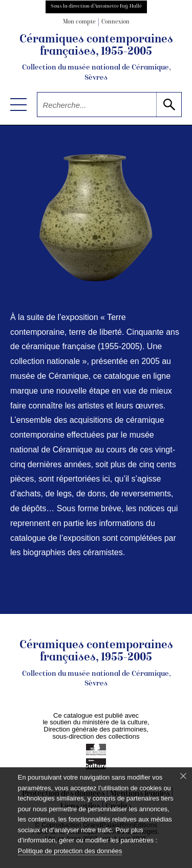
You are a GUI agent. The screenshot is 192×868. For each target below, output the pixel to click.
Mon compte (79, 22)
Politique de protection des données (70, 851)
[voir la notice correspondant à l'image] (96, 218)
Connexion (115, 22)
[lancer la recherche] (169, 105)
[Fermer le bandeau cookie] (183, 776)
